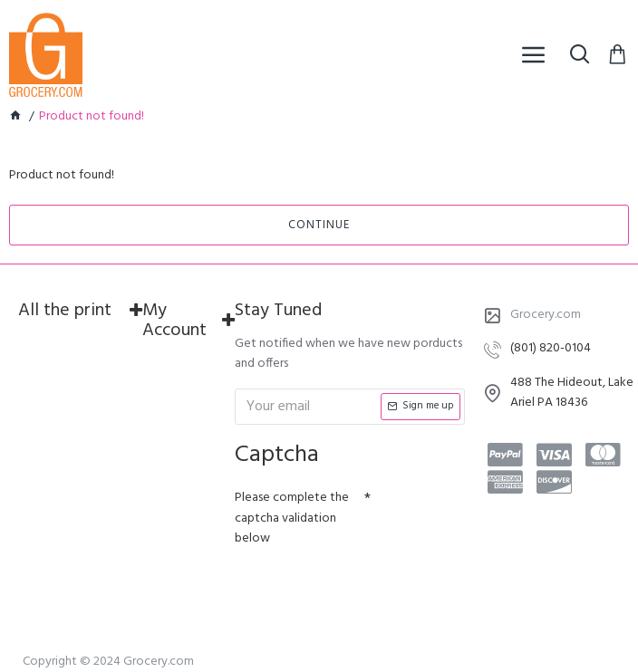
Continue (319, 225)
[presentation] (362, 587)
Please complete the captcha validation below (292, 518)
